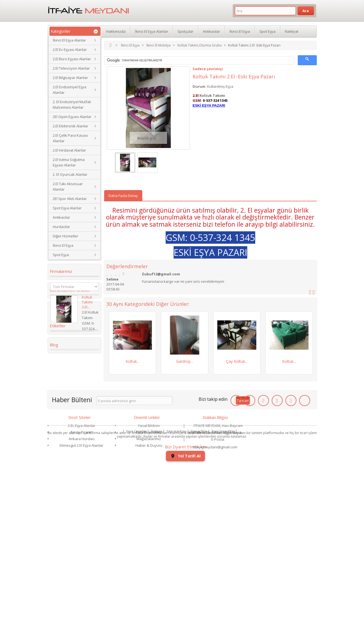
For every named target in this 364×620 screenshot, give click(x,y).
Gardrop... (185, 361)
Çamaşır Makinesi (69, 432)
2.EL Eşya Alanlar (82, 565)
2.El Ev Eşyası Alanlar (70, 50)
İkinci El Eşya (63, 245)
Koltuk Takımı (78, 382)
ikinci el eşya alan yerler (69, 459)
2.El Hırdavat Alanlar (69, 150)
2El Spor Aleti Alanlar (70, 199)
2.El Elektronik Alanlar (70, 126)
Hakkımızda (116, 31)
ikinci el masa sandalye (74, 407)
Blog (54, 508)
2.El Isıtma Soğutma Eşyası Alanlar (69, 162)
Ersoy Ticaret (82, 572)
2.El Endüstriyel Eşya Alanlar (70, 90)
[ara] (198, 61)
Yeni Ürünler (136, 599)
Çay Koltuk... (237, 361)
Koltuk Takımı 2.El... (87, 322)
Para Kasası (63, 469)
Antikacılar (61, 217)
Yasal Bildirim (149, 565)
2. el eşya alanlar (68, 391)
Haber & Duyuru (149, 585)
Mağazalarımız (149, 578)
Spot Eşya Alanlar (67, 208)
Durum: (199, 86)
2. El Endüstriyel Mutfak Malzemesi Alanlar (72, 105)
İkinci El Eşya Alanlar (69, 40)
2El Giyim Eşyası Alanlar (72, 117)
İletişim (157, 599)
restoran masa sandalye (66, 480)
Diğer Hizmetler (66, 236)
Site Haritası (177, 599)
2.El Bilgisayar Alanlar (70, 78)
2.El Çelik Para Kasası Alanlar (70, 138)
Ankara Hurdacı (82, 578)
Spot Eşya (61, 255)
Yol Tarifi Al (283, 566)
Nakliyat (292, 31)
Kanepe (60, 415)
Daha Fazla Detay (123, 196)
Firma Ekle (199, 599)
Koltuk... (132, 361)
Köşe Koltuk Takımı (70, 424)
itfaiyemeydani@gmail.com (215, 586)
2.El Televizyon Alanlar (71, 68)
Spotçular (185, 31)
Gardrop (61, 399)
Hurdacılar (61, 227)
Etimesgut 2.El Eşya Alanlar (81, 585)
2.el (56, 382)
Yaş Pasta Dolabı (68, 490)
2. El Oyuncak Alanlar (70, 174)
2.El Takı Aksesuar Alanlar (68, 186)
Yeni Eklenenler (149, 572)
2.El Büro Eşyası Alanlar (72, 59)
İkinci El (80, 415)
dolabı (59, 440)
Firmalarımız (61, 271)
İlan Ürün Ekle (223, 599)
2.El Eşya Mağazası (69, 448)
